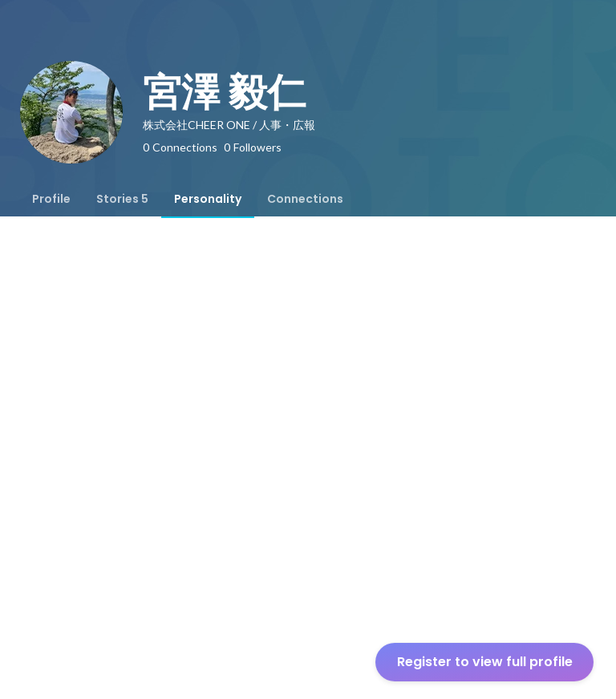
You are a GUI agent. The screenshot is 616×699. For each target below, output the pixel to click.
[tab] (51, 199)
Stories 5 (122, 199)
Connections (305, 199)
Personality (208, 199)
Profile (51, 199)
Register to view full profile (485, 662)
